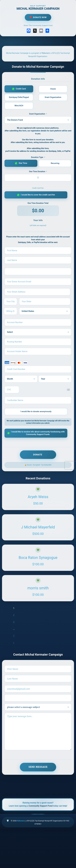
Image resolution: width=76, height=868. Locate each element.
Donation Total (38, 203)
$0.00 (38, 211)
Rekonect (46, 53)
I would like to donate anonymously (36, 411)
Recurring (55, 163)
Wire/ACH (19, 106)
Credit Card (21, 89)
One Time (23, 163)
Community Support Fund (41, 806)
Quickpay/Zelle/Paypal (19, 97)
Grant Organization (53, 97)
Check (53, 89)
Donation (38, 172)
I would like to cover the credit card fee (38, 195)
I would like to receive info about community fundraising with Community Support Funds (38, 433)
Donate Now (40, 17)
